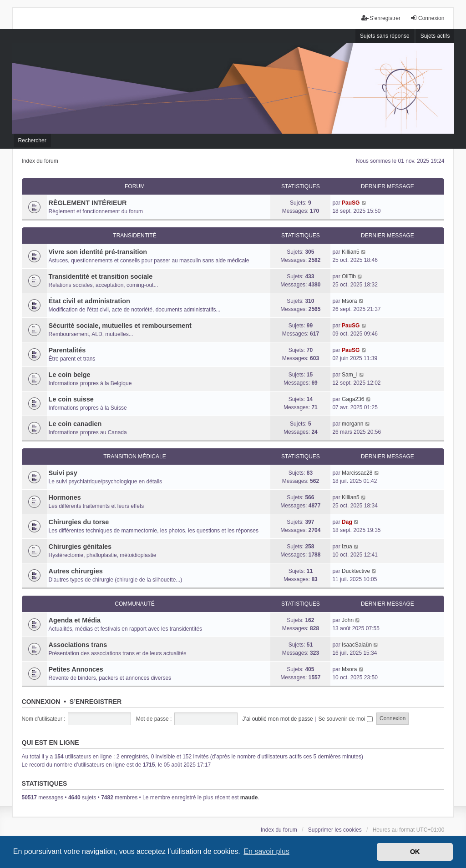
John (348, 620)
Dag (347, 522)
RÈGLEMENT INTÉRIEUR (88, 203)
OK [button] (415, 852)
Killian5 (351, 252)
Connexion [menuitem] (427, 18)
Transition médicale (134, 457)
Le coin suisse (71, 399)
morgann (352, 424)
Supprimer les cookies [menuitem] (335, 830)
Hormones (65, 497)
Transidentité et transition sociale (101, 276)
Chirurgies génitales (80, 547)
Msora (349, 301)
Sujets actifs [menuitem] (435, 36)
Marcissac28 (357, 473)
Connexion (41, 702)
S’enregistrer (96, 702)
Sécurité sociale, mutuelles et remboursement (120, 326)
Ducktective (356, 571)
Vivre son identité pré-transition (98, 252)
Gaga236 (353, 399)
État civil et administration (89, 301)
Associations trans (78, 645)
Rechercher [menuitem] (32, 140)
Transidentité (134, 236)
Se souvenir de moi (346, 719)
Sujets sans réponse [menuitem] (385, 36)
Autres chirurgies (76, 571)
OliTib (349, 276)
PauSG (351, 203)
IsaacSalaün (357, 645)
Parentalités (67, 350)
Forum (135, 186)
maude (249, 798)
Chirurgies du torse (79, 522)
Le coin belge (70, 375)
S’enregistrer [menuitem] (381, 18)
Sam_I (350, 375)
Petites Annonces (76, 669)
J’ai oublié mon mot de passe (277, 719)
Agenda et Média (75, 620)
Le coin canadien (75, 424)
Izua (347, 547)
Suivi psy (63, 473)
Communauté (134, 604)
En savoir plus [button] (266, 851)
